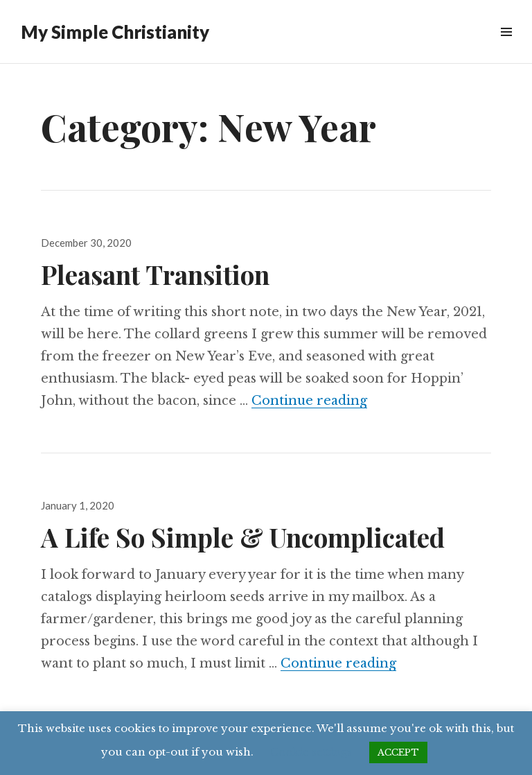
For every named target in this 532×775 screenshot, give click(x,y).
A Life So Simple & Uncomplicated (243, 537)
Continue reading (309, 401)
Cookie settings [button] (311, 752)
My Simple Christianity (115, 32)
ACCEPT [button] (398, 752)
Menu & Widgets (506, 47)
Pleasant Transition (155, 274)
